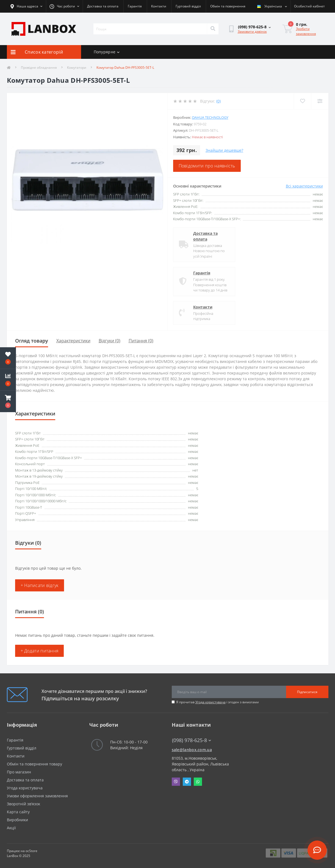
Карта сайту (18, 812)
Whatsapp (198, 782)
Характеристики (73, 341)
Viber (176, 782)
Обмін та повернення (228, 6)
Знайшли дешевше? (224, 150)
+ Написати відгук (40, 585)
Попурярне (107, 52)
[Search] (213, 29)
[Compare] (320, 101)
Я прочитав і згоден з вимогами (218, 702)
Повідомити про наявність (207, 166)
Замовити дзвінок (252, 31)
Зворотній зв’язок (23, 804)
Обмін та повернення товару (34, 764)
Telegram (187, 782)
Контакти (159, 6)
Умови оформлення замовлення (37, 796)
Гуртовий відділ (188, 6)
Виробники (17, 820)
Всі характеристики (304, 186)
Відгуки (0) (110, 341)
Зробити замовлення (306, 31)
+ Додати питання (40, 651)
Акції (11, 828)
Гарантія (135, 6)
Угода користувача (211, 702)
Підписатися (307, 692)
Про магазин (19, 772)
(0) (218, 101)
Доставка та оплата (103, 6)
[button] (8, 401)
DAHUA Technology (210, 117)
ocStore (31, 851)
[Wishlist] (302, 101)
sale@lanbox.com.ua (192, 750)
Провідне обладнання (39, 67)
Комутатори (77, 67)
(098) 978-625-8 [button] (192, 740)
